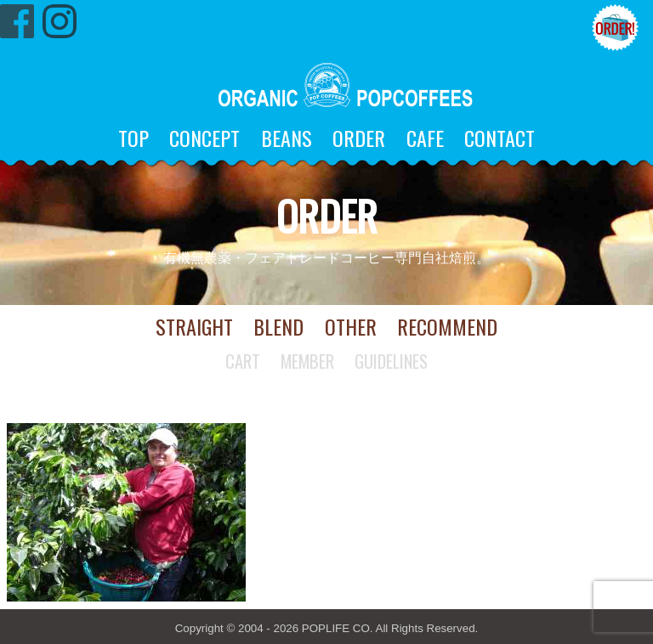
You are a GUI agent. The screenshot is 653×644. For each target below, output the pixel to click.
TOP (133, 138)
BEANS (287, 138)
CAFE (425, 138)
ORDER (359, 138)
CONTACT (500, 138)
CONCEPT (204, 138)
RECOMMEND (447, 326)
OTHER (351, 326)
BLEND (278, 326)
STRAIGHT (194, 326)
